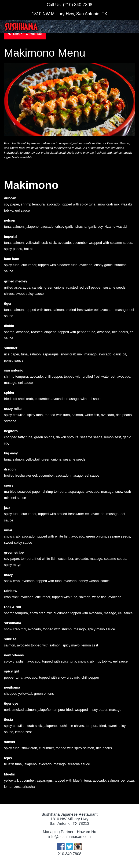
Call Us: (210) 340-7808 (69, 5)
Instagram (78, 847)
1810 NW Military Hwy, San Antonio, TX (69, 14)
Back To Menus (25, 33)
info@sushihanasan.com (69, 837)
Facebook (61, 847)
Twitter (69, 847)
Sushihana (21, 27)
